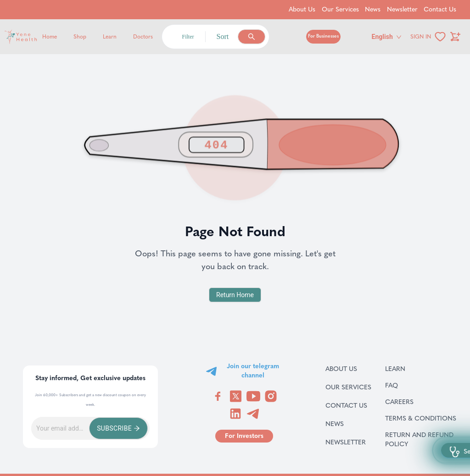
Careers (411, 402)
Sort (223, 36)
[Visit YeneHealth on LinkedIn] (235, 414)
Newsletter (348, 442)
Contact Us (348, 405)
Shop (80, 37)
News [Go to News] (373, 9)
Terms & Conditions (422, 418)
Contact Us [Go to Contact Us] (440, 9)
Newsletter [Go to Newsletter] (402, 9)
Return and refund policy (422, 439)
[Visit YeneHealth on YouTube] (253, 396)
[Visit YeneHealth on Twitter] (236, 396)
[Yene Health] (64, 37)
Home (50, 37)
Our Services (348, 387)
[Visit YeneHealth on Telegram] (253, 414)
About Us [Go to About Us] (302, 9)
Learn (110, 37)
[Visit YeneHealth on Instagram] (271, 396)
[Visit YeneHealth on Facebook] (218, 396)
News (345, 424)
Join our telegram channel (253, 371)
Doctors (143, 37)
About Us (348, 369)
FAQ (403, 385)
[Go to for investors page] (244, 436)
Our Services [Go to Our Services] (340, 9)
